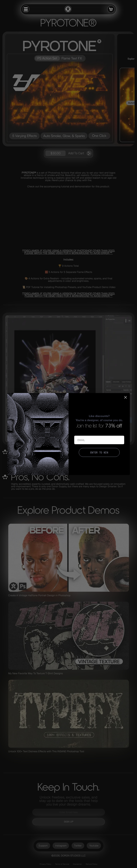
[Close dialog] (126, 397)
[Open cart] (111, 9)
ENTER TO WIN (99, 453)
